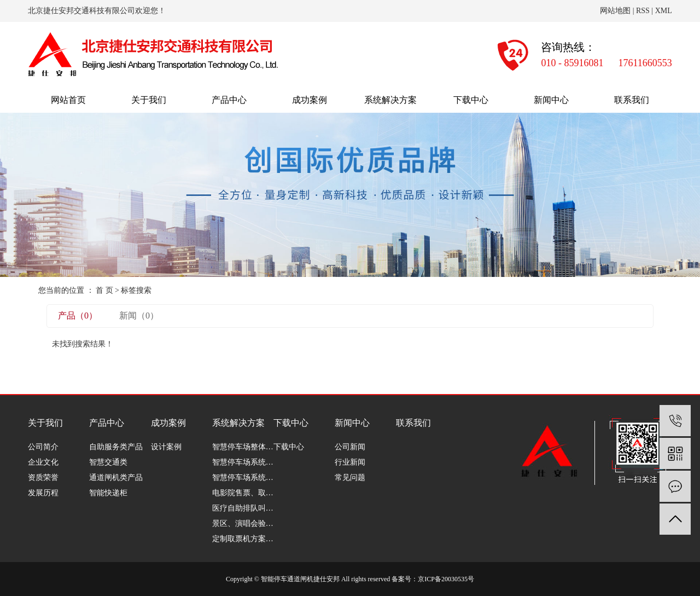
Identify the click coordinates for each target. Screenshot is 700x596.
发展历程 (43, 493)
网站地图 (615, 11)
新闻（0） (139, 316)
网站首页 (68, 100)
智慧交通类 (108, 462)
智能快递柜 (108, 493)
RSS (643, 11)
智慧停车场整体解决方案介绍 (243, 447)
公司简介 (43, 447)
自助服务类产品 (116, 447)
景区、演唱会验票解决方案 (243, 523)
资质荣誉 (43, 478)
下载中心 (471, 100)
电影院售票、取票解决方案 (243, 493)
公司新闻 (350, 447)
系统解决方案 (390, 100)
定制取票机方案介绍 (243, 539)
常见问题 (350, 478)
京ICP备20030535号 (446, 579)
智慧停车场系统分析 (243, 462)
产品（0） (78, 316)
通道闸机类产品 (116, 478)
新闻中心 (551, 100)
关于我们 (149, 100)
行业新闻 (350, 462)
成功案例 (310, 100)
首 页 (104, 290)
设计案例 (166, 447)
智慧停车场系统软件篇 (243, 478)
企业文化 (43, 462)
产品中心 (229, 100)
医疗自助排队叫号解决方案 (243, 508)
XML (664, 11)
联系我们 (632, 100)
